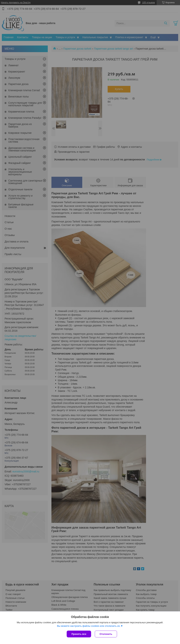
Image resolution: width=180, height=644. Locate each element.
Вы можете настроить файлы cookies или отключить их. (89, 626)
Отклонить (106, 634)
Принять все (79, 634)
